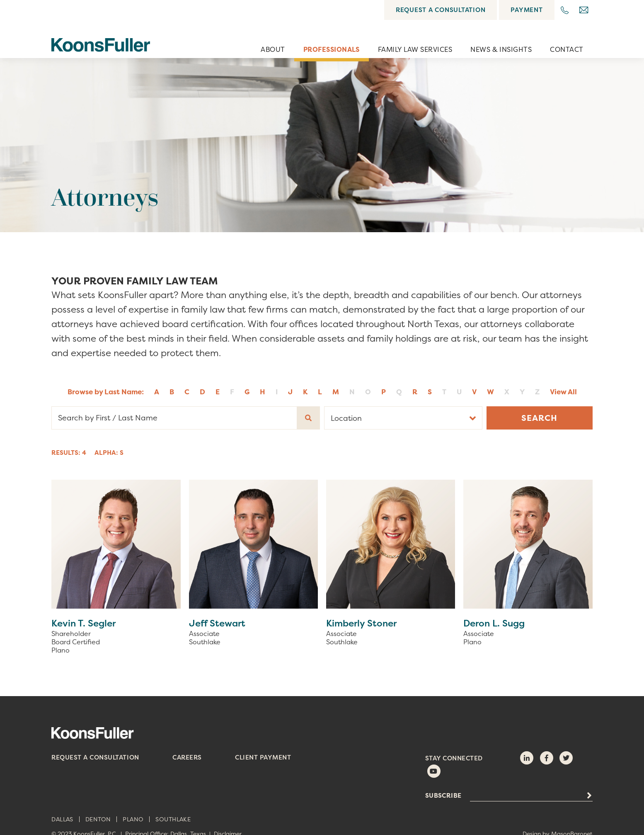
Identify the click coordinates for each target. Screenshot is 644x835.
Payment (527, 10)
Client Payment (263, 757)
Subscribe (443, 796)
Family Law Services (415, 49)
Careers (187, 757)
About (273, 49)
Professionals (332, 49)
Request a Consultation (441, 10)
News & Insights (501, 49)
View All (563, 392)
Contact (567, 49)
